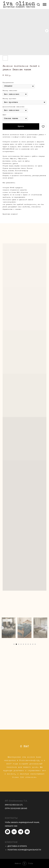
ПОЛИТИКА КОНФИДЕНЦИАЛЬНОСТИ (24, 850)
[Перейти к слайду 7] (28, 644)
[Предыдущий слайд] (2, 628)
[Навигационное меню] (45, 5)
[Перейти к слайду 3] (19, 644)
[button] (38, 4)
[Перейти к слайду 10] (35, 644)
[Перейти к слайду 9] (33, 644)
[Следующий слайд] (47, 628)
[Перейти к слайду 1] (14, 644)
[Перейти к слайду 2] (16, 644)
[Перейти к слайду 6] (26, 644)
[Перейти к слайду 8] (30, 644)
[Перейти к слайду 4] (21, 644)
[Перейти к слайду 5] (23, 644)
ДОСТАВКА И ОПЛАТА (17, 846)
